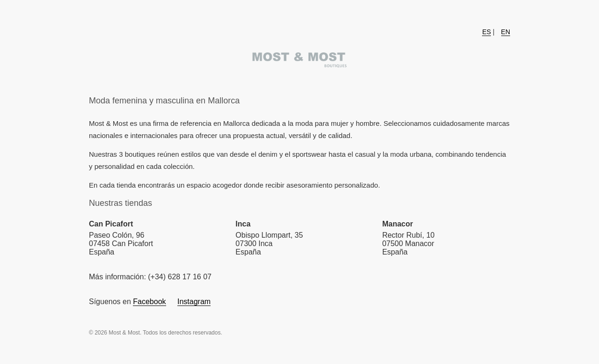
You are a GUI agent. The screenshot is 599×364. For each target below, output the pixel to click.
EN (506, 32)
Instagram (194, 302)
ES (486, 32)
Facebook (149, 302)
